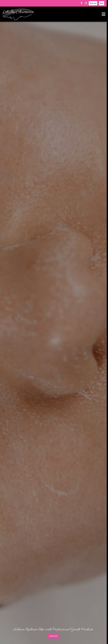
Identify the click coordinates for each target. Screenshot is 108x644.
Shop (102, 3)
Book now (93, 3)
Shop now (53, 636)
